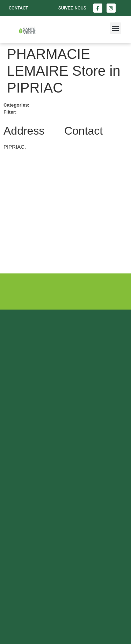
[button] (115, 28)
